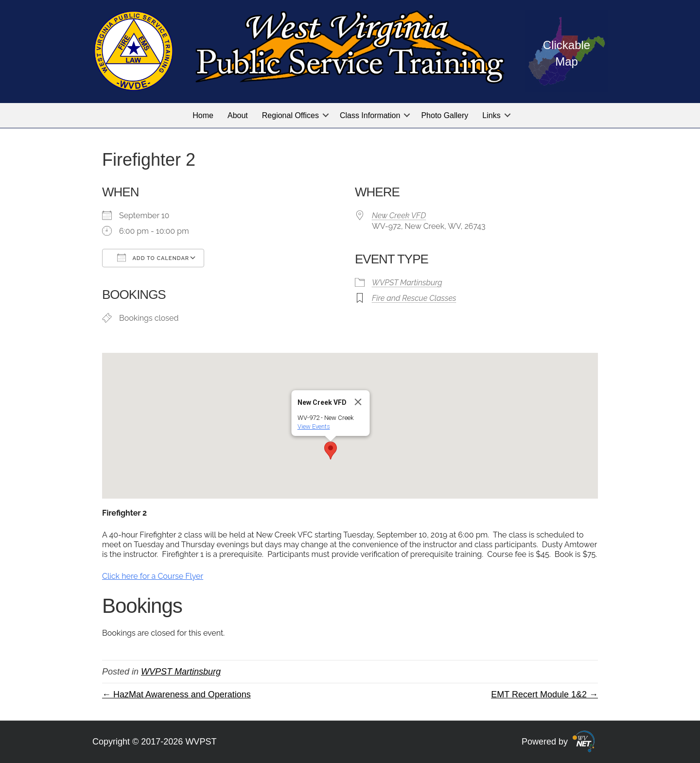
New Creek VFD (399, 216)
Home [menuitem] (203, 115)
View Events (314, 426)
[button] (326, 115)
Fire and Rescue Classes (414, 298)
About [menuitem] (238, 115)
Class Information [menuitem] (370, 115)
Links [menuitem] (491, 115)
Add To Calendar (153, 258)
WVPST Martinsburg (407, 283)
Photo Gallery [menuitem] (445, 115)
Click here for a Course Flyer (153, 576)
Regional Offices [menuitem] (290, 115)
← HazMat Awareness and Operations (176, 694)
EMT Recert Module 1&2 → (544, 694)
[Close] (358, 402)
